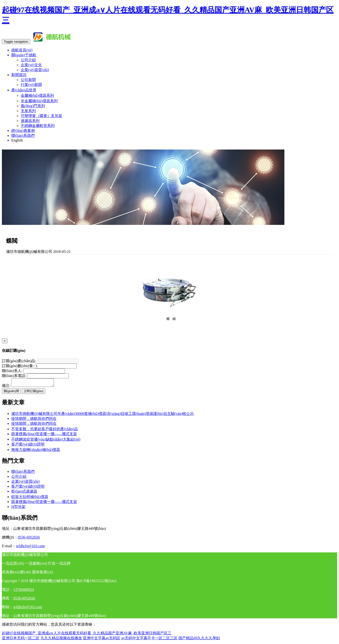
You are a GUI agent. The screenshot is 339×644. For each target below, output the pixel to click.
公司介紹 (28, 60)
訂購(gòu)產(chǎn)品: (19, 361)
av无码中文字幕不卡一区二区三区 (149, 639)
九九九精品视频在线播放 (61, 639)
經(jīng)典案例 (23, 131)
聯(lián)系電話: (14, 376)
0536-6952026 (29, 539)
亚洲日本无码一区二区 (21, 639)
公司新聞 (28, 80)
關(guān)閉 (11, 392)
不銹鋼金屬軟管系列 (38, 126)
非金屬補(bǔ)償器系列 (39, 101)
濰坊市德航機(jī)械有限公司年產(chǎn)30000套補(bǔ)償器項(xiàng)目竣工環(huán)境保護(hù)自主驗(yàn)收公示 (103, 415)
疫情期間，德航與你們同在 (34, 425)
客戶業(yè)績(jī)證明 (28, 446)
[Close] (5, 341)
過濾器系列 (30, 121)
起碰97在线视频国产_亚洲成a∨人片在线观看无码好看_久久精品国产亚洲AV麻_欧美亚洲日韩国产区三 (87, 634)
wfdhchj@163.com (30, 547)
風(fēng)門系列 (33, 106)
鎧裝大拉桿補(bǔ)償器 (30, 498)
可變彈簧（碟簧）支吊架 (41, 116)
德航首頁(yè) (22, 50)
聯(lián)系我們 (23, 136)
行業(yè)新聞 (31, 85)
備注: (6, 387)
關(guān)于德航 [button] (24, 55)
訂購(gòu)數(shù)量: (18, 366)
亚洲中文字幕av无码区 (102, 639)
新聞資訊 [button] (19, 75)
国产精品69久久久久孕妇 (199, 639)
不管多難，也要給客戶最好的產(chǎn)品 (45, 430)
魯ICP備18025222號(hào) (96, 582)
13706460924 (24, 591)
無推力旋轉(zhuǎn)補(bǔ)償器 (36, 451)
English (17, 140)
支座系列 (28, 111)
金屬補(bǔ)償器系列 (37, 95)
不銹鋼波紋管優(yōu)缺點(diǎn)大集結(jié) (46, 441)
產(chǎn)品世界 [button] (24, 90)
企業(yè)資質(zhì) (35, 70)
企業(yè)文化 (31, 65)
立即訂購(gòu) (34, 392)
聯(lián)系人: (12, 371)
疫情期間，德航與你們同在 (34, 420)
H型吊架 (18, 508)
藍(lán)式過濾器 (24, 493)
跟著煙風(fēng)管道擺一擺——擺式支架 (44, 435)
